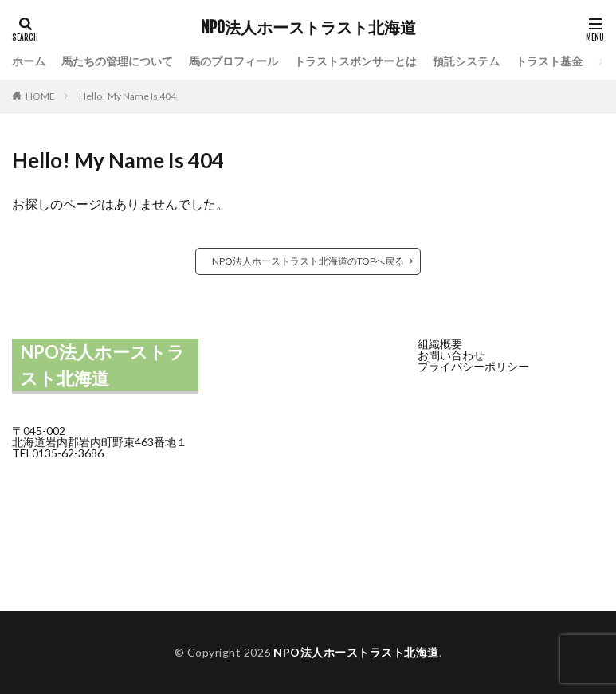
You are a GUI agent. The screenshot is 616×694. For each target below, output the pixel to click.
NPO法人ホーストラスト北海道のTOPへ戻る (308, 261)
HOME (40, 96)
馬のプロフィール (233, 61)
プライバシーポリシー (473, 366)
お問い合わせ (451, 355)
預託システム (466, 61)
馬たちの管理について (117, 61)
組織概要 (440, 344)
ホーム (29, 61)
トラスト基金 (549, 61)
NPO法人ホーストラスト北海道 (308, 28)
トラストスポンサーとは (355, 61)
